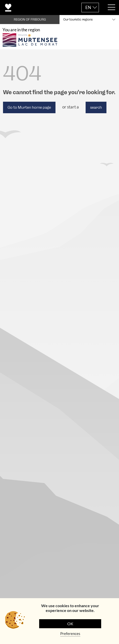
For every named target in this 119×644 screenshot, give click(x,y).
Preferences (70, 633)
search (96, 107)
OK (70, 624)
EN (88, 7)
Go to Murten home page (29, 107)
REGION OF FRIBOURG (30, 20)
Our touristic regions (78, 20)
